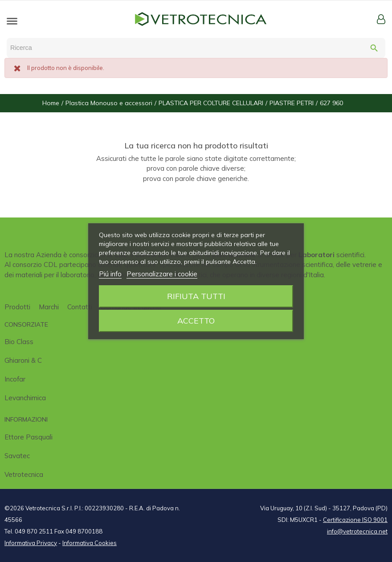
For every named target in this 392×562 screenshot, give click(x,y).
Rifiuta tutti (196, 296)
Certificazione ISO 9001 (355, 520)
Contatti (80, 307)
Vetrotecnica (24, 474)
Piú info (110, 274)
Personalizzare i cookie (162, 274)
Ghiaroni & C (23, 360)
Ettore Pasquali (29, 437)
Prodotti (17, 307)
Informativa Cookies (90, 543)
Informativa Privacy (31, 543)
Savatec (17, 456)
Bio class (19, 342)
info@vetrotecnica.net (357, 531)
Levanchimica (25, 398)
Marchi (49, 307)
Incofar (15, 379)
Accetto (196, 321)
